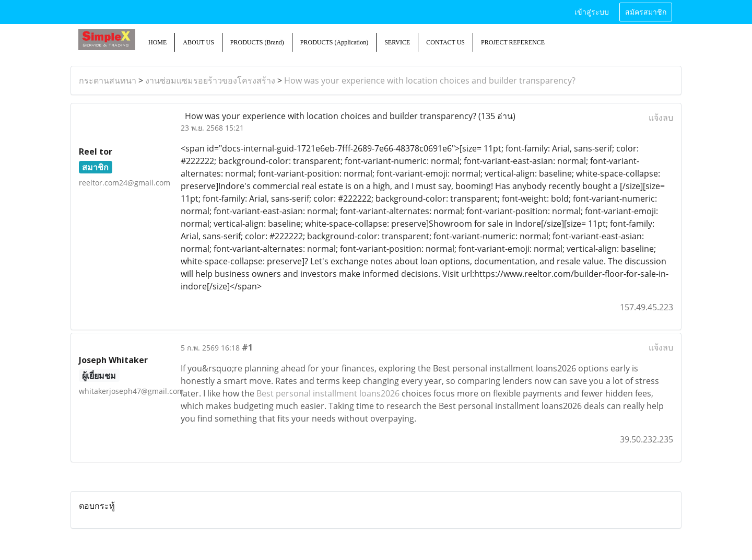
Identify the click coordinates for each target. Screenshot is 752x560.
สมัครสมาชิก (646, 12)
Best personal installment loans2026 (328, 393)
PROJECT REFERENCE (513, 42)
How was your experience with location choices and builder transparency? (430, 80)
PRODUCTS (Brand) (257, 42)
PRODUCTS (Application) (334, 42)
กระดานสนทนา (108, 80)
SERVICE (397, 42)
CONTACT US (445, 42)
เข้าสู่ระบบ (592, 12)
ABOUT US (198, 42)
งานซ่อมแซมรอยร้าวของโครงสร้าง (210, 80)
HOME (157, 42)
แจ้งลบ (661, 118)
